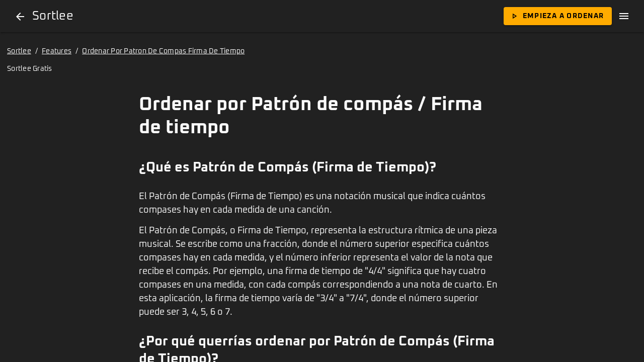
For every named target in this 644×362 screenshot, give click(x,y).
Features (57, 51)
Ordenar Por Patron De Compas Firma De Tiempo (163, 51)
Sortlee (19, 51)
